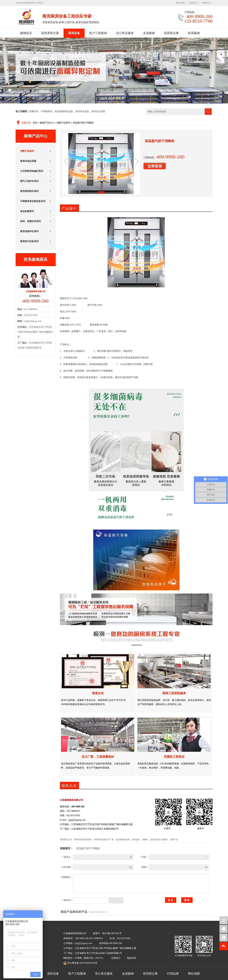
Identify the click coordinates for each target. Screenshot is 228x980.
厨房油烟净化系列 (29, 231)
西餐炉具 (34, 111)
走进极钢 (149, 33)
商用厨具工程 (66, 840)
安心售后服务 (125, 33)
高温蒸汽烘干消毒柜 (83, 123)
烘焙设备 (136, 840)
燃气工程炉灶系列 (29, 181)
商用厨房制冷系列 (29, 191)
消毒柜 (145, 840)
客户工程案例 (98, 33)
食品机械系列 (27, 211)
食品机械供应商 (123, 840)
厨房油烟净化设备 (64, 111)
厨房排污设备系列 (29, 241)
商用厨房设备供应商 (83, 840)
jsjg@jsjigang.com (33, 321)
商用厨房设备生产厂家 (104, 840)
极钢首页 (26, 33)
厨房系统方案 (50, 33)
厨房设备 (74, 33)
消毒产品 (174, 840)
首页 (35, 123)
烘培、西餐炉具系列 (31, 221)
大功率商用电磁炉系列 (32, 171)
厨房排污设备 (98, 111)
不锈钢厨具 (47, 111)
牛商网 (78, 958)
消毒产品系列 (63, 123)
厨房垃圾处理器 (28, 161)
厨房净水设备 (82, 111)
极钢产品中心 (47, 123)
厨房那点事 (171, 33)
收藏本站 (206, 3)
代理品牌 (173, 974)
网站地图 (180, 3)
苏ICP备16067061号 (112, 933)
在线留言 (193, 3)
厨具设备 (53, 974)
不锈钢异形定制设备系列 (33, 201)
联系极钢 (194, 33)
